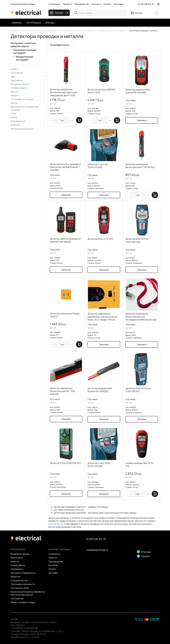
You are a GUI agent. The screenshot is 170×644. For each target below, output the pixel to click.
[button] (41, 31)
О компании (54, 4)
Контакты (96, 4)
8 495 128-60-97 (146, 4)
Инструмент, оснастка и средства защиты (23, 45)
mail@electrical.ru (97, 550)
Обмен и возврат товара (23, 602)
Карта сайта (17, 558)
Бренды (50, 23)
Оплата (107, 4)
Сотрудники (17, 569)
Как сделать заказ (20, 588)
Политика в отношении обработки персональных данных (28, 593)
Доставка (118, 4)
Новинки (17, 23)
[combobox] (99, 13)
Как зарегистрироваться (23, 573)
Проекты (67, 4)
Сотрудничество (19, 580)
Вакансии (15, 577)
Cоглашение (17, 598)
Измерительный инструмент (25, 58)
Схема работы (18, 565)
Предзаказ (142, 120)
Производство (82, 4)
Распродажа (34, 23)
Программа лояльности (23, 584)
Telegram (143, 556)
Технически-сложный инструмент (25, 51)
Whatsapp (144, 552)
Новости (15, 562)
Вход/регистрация (20, 554)
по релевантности (60, 45)
